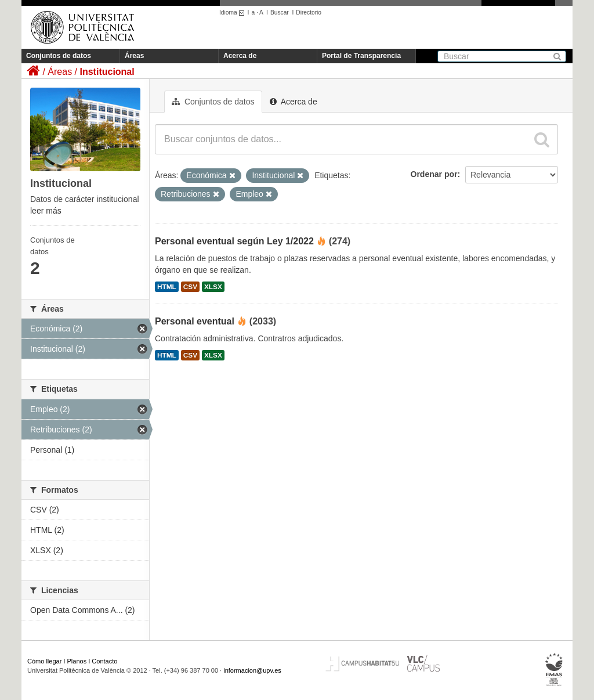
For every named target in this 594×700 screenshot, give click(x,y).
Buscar (280, 12)
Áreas (134, 56)
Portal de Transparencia (361, 56)
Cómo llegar (44, 661)
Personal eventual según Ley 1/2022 (234, 241)
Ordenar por (434, 174)
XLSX (213, 287)
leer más (46, 211)
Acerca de (240, 56)
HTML (167, 287)
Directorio (309, 12)
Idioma (233, 12)
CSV (190, 287)
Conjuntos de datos (59, 56)
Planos (77, 661)
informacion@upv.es (252, 670)
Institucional (107, 72)
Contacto (104, 661)
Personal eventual (195, 321)
